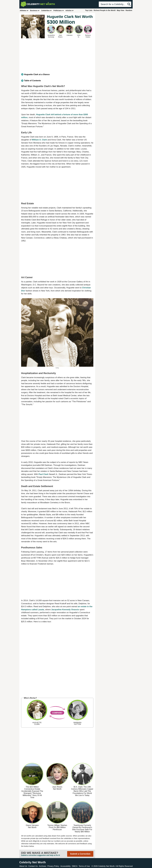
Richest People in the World (105, 10)
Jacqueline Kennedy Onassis (65, 610)
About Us (23, 866)
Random (129, 10)
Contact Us (33, 866)
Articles (70, 10)
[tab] (57, 74)
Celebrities (46, 10)
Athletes (24, 10)
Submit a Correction (80, 854)
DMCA (75, 866)
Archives (43, 866)
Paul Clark (43, 474)
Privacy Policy (53, 866)
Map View (120, 10)
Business (35, 10)
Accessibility (66, 866)
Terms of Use (84, 866)
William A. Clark (39, 140)
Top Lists (89, 10)
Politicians (59, 10)
